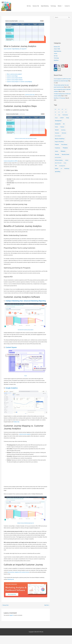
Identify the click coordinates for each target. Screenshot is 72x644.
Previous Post (5, 605)
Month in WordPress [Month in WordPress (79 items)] (60, 141)
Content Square (11, 347)
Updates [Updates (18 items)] (57, 171)
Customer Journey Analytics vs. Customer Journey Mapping (20, 82)
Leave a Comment (8, 49)
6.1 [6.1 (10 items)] (66, 112)
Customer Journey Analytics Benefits (15, 78)
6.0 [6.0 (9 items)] (62, 112)
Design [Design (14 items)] (68, 120)
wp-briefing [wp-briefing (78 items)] (58, 174)
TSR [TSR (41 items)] (56, 168)
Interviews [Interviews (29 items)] (64, 135)
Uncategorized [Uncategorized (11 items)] (62, 168)
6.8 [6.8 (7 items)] (66, 114)
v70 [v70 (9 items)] (61, 171)
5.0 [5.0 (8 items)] (55, 112)
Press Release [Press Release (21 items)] (64, 147)
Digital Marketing (45, 6)
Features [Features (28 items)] (62, 129)
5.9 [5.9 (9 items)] (59, 112)
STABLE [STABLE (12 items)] (67, 162)
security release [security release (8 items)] (58, 160)
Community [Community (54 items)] (65, 117)
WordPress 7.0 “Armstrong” (60, 100)
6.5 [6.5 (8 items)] (62, 114)
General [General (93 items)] (57, 132)
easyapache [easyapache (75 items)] (58, 126)
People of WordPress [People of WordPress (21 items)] (59, 144)
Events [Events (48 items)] (56, 129)
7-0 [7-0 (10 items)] (55, 117)
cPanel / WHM (57, 49)
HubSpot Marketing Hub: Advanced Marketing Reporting (26, 301)
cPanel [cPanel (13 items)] (56, 120)
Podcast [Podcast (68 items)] (57, 147)
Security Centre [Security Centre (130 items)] (66, 157)
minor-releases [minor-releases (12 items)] (58, 138)
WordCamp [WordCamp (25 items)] (67, 171)
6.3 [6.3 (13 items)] (55, 114)
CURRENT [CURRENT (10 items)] (62, 120)
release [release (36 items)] (57, 153)
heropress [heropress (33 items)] (57, 135)
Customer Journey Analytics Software (15, 80)
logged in (12, 615)
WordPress (56, 60)
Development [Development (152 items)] (58, 123)
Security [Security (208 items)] (57, 157)
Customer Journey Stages (13, 76)
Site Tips (29, 6)
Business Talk (36, 6)
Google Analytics (12, 388)
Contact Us (67, 6)
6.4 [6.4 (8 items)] (59, 114)
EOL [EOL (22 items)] (64, 126)
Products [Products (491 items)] (65, 150)
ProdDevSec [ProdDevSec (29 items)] (57, 150)
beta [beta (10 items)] (59, 117)
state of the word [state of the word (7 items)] (58, 165)
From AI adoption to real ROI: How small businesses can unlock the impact (61, 81)
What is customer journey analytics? (15, 74)
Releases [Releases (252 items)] (63, 153)
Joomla (56, 54)
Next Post (47, 605)
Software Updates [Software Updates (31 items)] (59, 162)
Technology (53, 6)
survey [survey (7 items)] (65, 165)
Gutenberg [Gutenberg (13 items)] (63, 132)
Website (60, 6)
